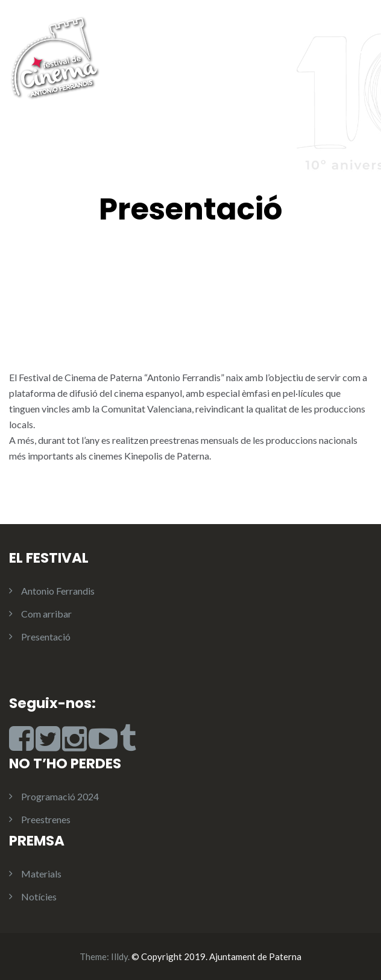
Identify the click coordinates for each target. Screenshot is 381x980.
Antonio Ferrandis (58, 591)
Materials (41, 874)
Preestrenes (46, 819)
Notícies (39, 896)
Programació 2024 (60, 796)
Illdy (119, 956)
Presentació (46, 637)
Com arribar (46, 614)
